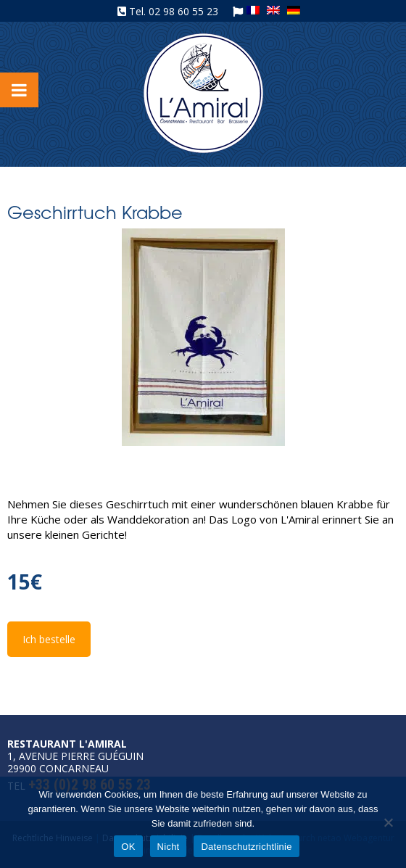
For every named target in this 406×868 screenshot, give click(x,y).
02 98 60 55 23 (183, 11)
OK (128, 847)
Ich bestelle (49, 639)
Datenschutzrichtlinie (246, 847)
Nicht (169, 847)
